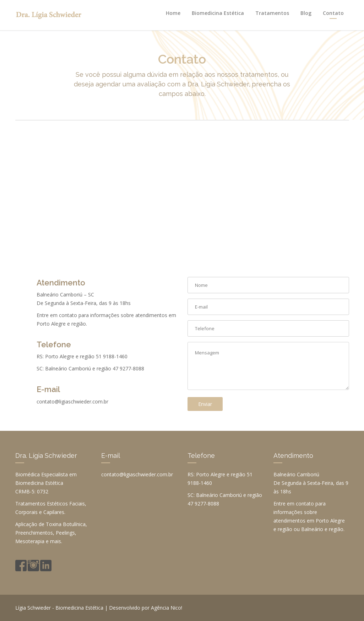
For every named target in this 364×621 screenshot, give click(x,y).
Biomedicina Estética (218, 13)
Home (173, 13)
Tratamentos (272, 13)
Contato (333, 13)
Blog (306, 13)
